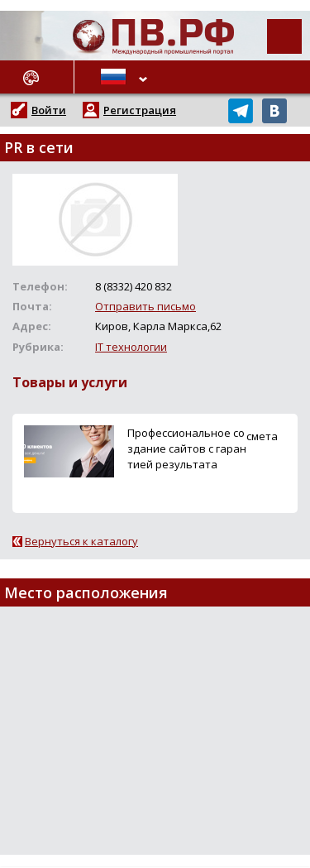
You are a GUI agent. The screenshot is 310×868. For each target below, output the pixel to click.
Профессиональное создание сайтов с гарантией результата (187, 448)
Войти (49, 110)
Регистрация (140, 110)
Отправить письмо (145, 306)
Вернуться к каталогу (81, 541)
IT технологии (131, 347)
